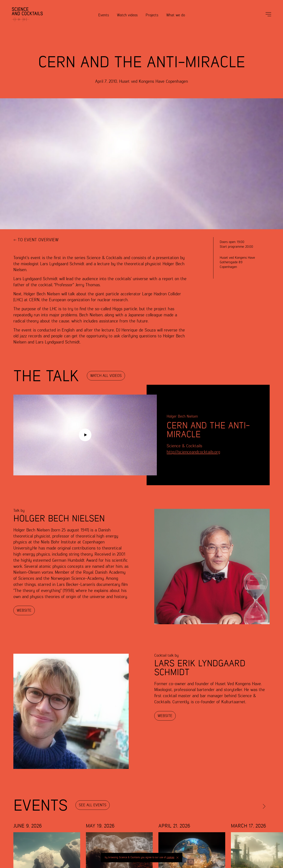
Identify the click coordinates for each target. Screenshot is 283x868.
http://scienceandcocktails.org (193, 452)
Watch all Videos (106, 376)
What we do (176, 15)
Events (104, 15)
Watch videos (127, 15)
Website (24, 611)
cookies (170, 857)
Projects (152, 15)
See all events (93, 805)
